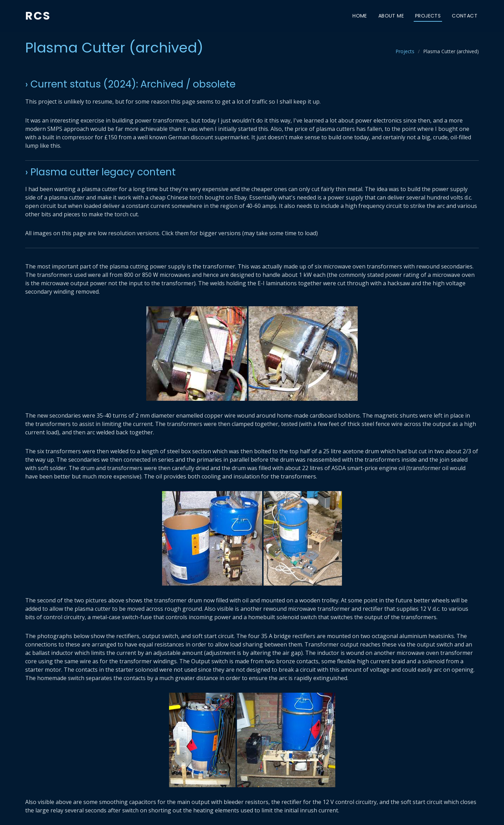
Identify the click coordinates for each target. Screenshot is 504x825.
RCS (38, 16)
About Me (391, 16)
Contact (465, 16)
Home (360, 16)
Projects (428, 16)
